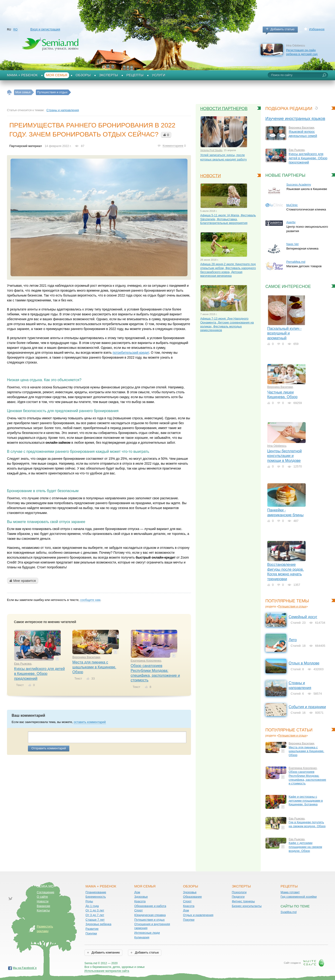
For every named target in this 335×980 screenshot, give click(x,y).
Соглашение (45, 892)
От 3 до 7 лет (95, 915)
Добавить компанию (105, 952)
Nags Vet (293, 244)
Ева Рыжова (23, 664)
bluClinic (292, 205)
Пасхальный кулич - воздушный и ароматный (285, 333)
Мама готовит (290, 892)
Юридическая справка (150, 915)
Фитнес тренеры (243, 901)
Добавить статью (283, 29)
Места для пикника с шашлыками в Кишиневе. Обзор (94, 667)
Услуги (159, 75)
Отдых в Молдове (304, 663)
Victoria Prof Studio (211, 150)
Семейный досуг (303, 617)
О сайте (42, 897)
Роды (89, 901)
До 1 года (92, 906)
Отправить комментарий (49, 748)
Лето (293, 640)
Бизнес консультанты (247, 906)
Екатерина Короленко (146, 661)
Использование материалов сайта (107, 971)
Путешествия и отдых (292, 607)
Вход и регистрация (45, 29)
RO (15, 30)
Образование (193, 897)
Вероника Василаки (86, 657)
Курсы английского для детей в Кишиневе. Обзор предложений (40, 673)
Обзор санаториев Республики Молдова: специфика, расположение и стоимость (307, 778)
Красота (140, 901)
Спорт (139, 910)
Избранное (317, 29)
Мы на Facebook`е (25, 968)
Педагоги (238, 897)
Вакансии (43, 906)
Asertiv (291, 222)
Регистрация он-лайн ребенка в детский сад (302, 52)
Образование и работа (150, 906)
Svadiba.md (289, 912)
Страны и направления (63, 110)
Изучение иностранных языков (295, 119)
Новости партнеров (224, 109)
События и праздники (307, 707)
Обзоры (83, 75)
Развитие (92, 929)
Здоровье (141, 897)
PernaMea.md (296, 262)
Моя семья (57, 75)
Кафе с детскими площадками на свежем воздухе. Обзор (305, 847)
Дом (137, 892)
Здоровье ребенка (99, 924)
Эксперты (109, 75)
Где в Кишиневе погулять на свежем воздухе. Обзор (307, 824)
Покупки (91, 933)
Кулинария (142, 937)
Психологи (239, 892)
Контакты (43, 910)
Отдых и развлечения (198, 915)
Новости (211, 176)
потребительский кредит (131, 353)
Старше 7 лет (95, 920)
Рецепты (135, 75)
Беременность (96, 897)
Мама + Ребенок (22, 75)
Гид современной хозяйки (299, 897)
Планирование (96, 892)
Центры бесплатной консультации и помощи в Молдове (285, 456)
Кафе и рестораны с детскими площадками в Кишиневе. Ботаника (306, 800)
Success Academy (299, 185)
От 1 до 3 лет (95, 910)
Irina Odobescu (277, 446)
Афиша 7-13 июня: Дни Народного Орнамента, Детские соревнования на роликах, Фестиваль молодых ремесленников (227, 324)
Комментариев (173, 146)
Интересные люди (147, 933)
